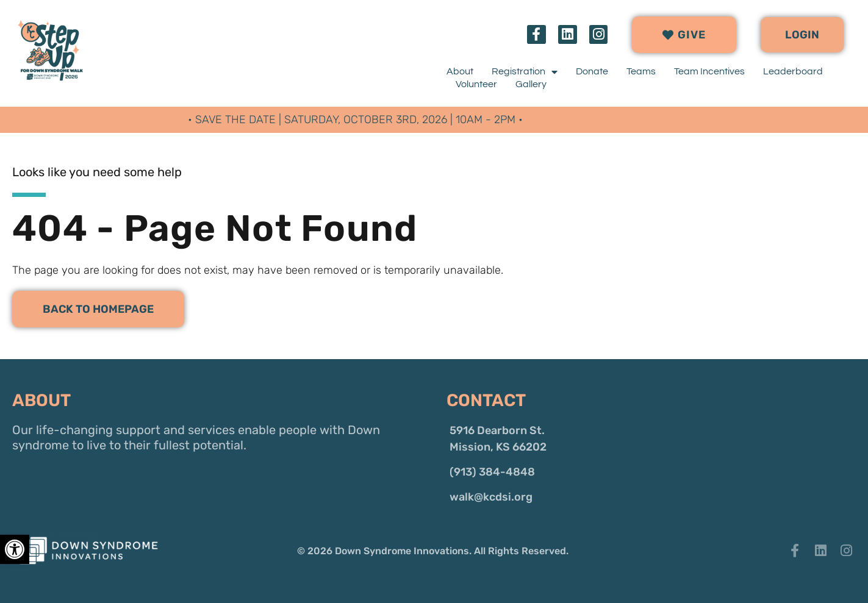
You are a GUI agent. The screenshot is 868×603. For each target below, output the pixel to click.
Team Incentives (709, 71)
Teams (641, 71)
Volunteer (476, 84)
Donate (592, 71)
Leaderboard (793, 71)
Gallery (531, 84)
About (460, 71)
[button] (802, 35)
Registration (525, 72)
